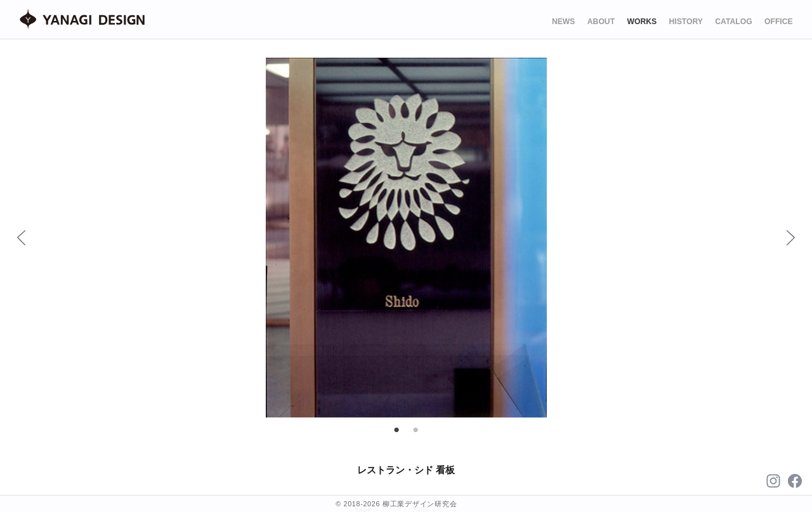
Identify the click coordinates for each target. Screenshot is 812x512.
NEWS (563, 22)
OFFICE (779, 22)
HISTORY (686, 22)
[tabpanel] (406, 238)
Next (790, 237)
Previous (21, 237)
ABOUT (601, 22)
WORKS (642, 22)
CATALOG (733, 22)
